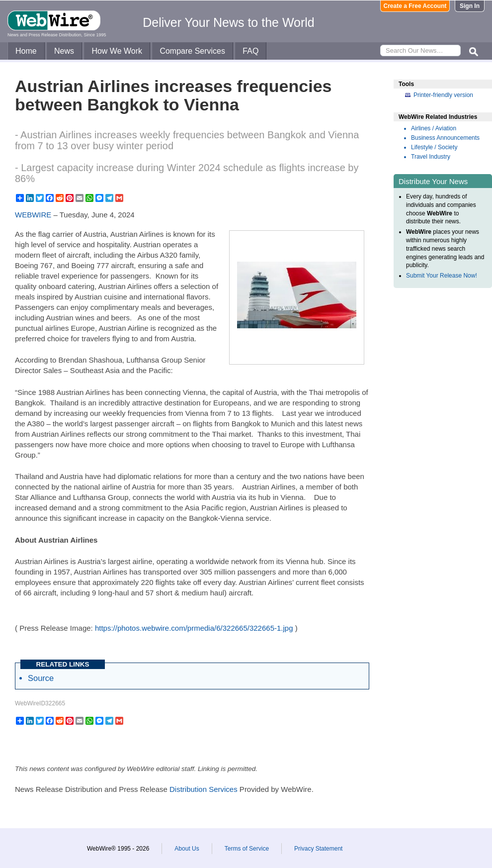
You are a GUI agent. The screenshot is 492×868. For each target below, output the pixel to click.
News (64, 51)
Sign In (470, 6)
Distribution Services (204, 789)
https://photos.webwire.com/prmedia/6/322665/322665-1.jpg (194, 628)
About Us (187, 849)
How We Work (117, 51)
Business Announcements (445, 138)
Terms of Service (247, 849)
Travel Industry (431, 157)
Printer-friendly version (443, 95)
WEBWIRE (33, 215)
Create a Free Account (415, 6)
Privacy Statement (318, 849)
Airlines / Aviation (434, 128)
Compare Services (192, 51)
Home (26, 51)
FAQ (250, 51)
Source (41, 678)
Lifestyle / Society (434, 147)
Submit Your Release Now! (442, 276)
